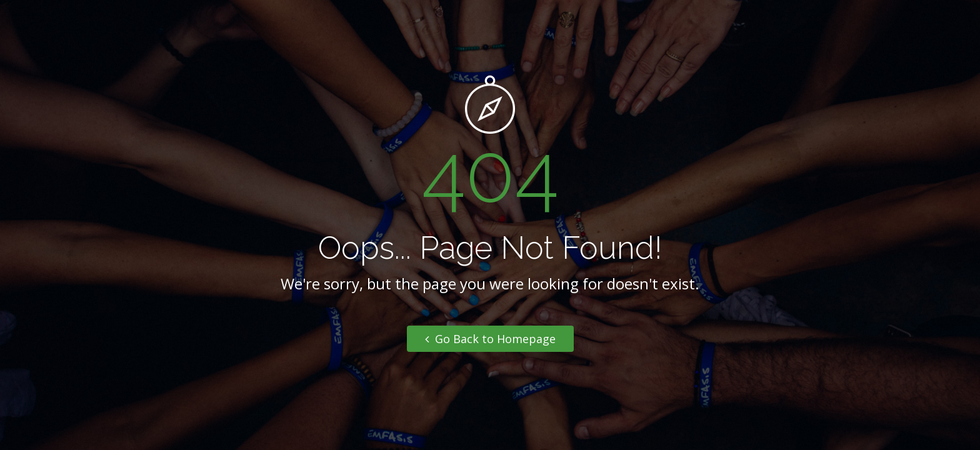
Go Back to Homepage (490, 339)
